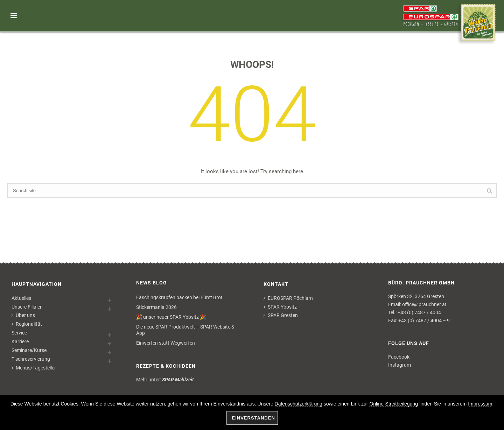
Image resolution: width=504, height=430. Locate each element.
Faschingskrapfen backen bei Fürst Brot (179, 297)
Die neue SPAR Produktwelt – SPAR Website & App (185, 330)
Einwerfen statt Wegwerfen (166, 343)
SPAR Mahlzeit (178, 380)
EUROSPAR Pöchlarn (288, 298)
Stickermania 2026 (156, 307)
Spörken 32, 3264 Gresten (416, 296)
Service (19, 333)
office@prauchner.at (424, 304)
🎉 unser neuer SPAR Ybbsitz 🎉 (171, 317)
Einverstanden (254, 418)
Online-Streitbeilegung (394, 404)
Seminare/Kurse (29, 350)
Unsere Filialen (27, 307)
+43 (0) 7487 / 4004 (419, 312)
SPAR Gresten (281, 315)
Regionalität (27, 324)
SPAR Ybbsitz (280, 307)
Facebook (399, 357)
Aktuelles (21, 298)
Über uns (23, 315)
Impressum (480, 404)
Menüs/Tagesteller (34, 368)
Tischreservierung (31, 359)
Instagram (400, 365)
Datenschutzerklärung (299, 404)
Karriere (20, 341)
